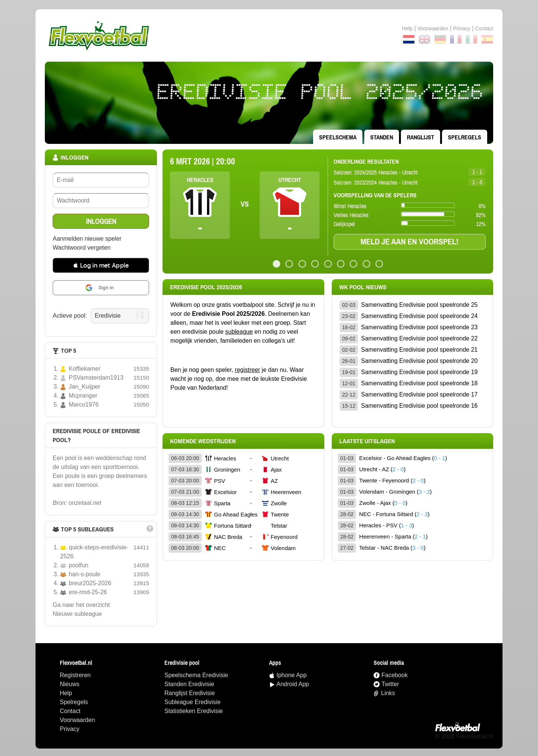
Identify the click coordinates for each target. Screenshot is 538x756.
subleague (239, 332)
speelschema (338, 137)
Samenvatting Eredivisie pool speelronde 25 (419, 305)
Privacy (462, 28)
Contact (70, 711)
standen (382, 137)
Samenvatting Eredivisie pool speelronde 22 (419, 338)
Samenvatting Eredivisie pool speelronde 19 (419, 372)
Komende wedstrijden (203, 441)
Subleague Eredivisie (192, 702)
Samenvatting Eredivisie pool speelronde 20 (419, 361)
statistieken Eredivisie (194, 711)
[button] (101, 265)
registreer (248, 370)
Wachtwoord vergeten (82, 248)
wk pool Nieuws (363, 287)
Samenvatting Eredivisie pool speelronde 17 (419, 394)
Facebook (395, 675)
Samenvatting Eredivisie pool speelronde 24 (419, 316)
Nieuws (69, 684)
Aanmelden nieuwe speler (87, 239)
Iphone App (292, 675)
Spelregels (465, 137)
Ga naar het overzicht (81, 605)
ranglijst (420, 137)
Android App (293, 684)
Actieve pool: (70, 316)
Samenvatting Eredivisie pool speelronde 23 (419, 327)
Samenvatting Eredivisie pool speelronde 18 (419, 383)
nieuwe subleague (77, 614)
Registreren (75, 675)
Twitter (390, 684)
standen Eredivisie (189, 684)
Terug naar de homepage (269, 36)
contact (484, 28)
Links (388, 693)
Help (407, 28)
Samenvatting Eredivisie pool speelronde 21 (419, 350)
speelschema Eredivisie (196, 675)
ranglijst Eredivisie (190, 693)
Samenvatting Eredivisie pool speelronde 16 (419, 406)
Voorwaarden (433, 28)
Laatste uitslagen (367, 441)
